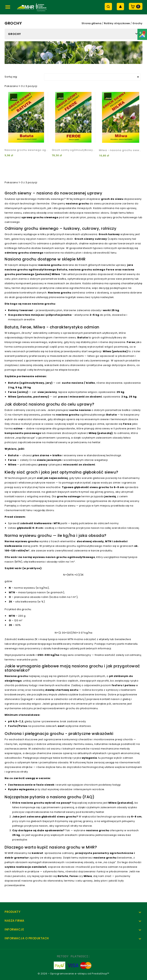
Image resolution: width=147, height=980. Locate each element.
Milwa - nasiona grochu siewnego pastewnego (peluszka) (121, 150)
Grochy (14, 34)
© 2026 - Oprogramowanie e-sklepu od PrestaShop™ (73, 974)
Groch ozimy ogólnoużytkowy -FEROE (74, 150)
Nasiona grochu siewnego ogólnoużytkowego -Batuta (26, 150)
